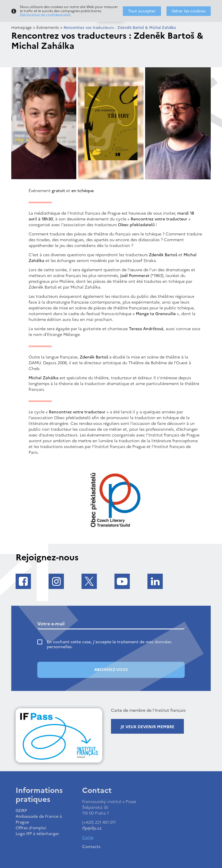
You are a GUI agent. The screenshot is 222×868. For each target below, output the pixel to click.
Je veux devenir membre (147, 727)
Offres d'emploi (31, 828)
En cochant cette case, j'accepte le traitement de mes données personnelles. (109, 644)
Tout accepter (142, 11)
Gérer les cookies (189, 11)
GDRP (21, 811)
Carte (88, 838)
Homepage (22, 28)
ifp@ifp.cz (92, 828)
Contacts (91, 847)
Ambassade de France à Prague (39, 819)
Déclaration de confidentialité (45, 15)
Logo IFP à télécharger (37, 834)
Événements (48, 28)
